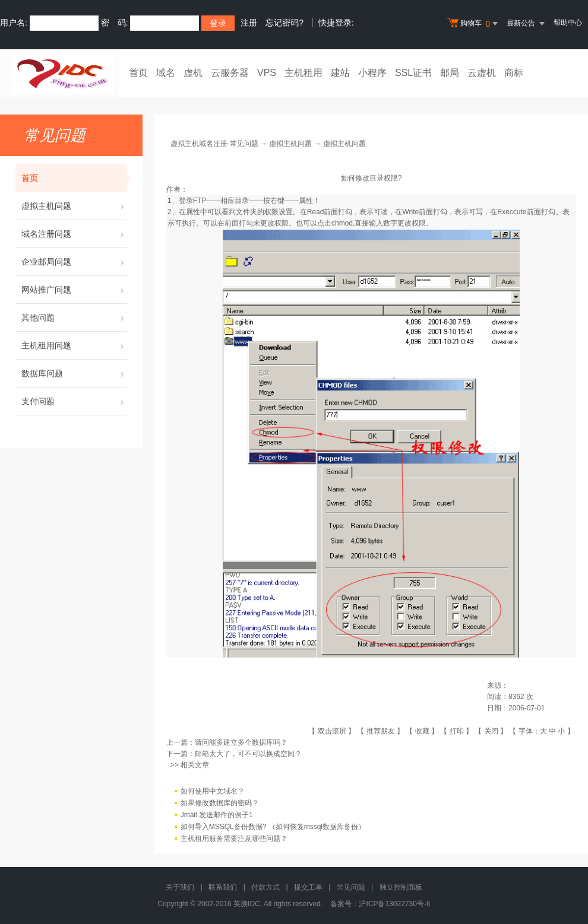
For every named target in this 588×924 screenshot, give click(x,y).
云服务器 (230, 73)
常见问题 (351, 887)
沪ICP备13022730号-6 (394, 904)
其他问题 (74, 317)
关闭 (491, 731)
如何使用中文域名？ (213, 791)
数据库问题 (74, 373)
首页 (138, 73)
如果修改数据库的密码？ (220, 803)
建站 (340, 73)
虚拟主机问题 (74, 206)
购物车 (474, 24)
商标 (514, 73)
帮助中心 (568, 23)
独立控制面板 (401, 887)
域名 (166, 73)
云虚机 (482, 73)
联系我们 (223, 887)
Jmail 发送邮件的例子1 (217, 815)
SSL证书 (413, 73)
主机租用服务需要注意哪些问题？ (234, 839)
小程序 (372, 73)
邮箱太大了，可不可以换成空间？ (248, 754)
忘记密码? (284, 23)
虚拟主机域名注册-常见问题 (214, 144)
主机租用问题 (74, 345)
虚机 (193, 73)
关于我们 (180, 887)
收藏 (422, 731)
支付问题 (74, 401)
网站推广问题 (74, 290)
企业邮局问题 (74, 262)
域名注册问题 (74, 234)
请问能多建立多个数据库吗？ (241, 742)
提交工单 (308, 887)
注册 (249, 23)
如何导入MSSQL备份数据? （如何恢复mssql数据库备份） (273, 827)
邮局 (450, 73)
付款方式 (265, 887)
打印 (457, 731)
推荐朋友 (381, 731)
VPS (267, 73)
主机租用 (304, 73)
